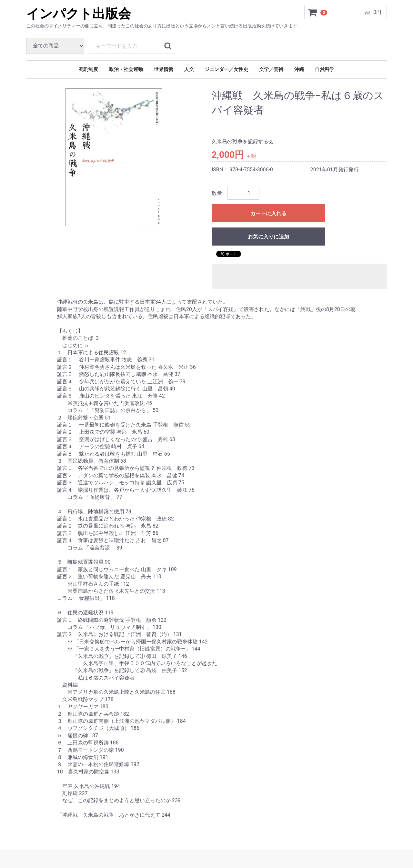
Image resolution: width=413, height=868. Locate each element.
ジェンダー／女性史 (226, 69)
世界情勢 (164, 69)
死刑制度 (88, 69)
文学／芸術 (271, 69)
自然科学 (325, 69)
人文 (189, 69)
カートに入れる (268, 213)
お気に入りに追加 (268, 237)
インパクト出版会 (79, 14)
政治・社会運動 (126, 69)
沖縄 (299, 69)
